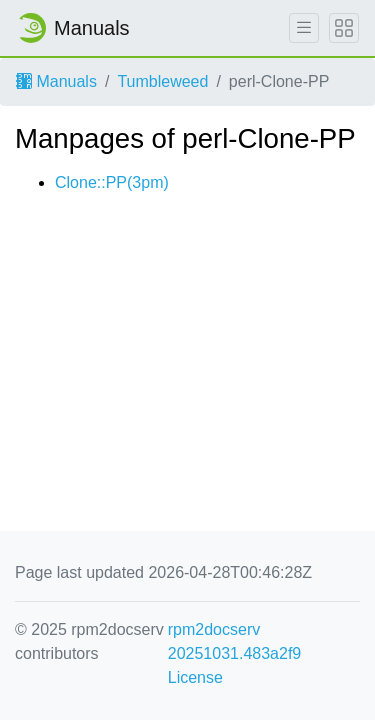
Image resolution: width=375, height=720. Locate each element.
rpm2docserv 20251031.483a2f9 (234, 641)
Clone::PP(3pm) (112, 182)
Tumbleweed (162, 81)
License (195, 677)
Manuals (56, 81)
